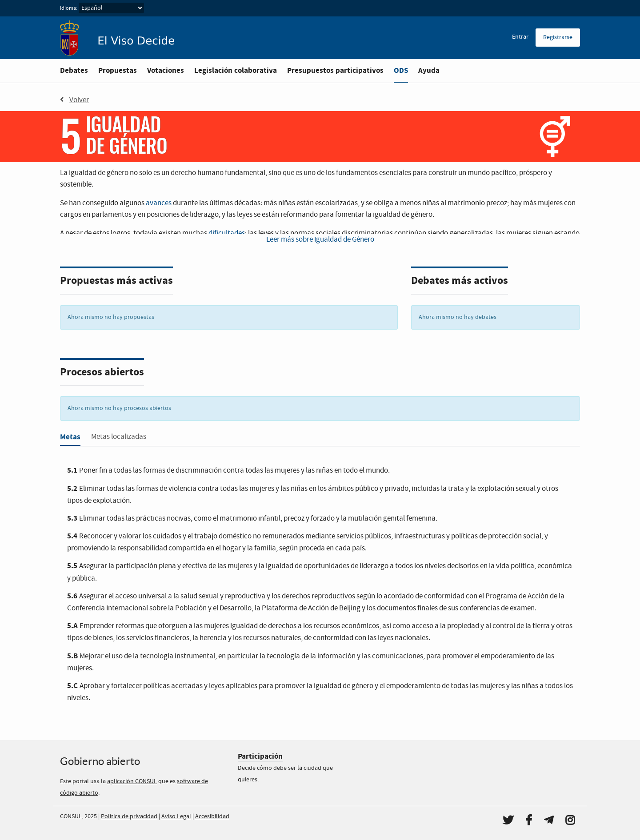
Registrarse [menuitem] (558, 37)
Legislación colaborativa (236, 70)
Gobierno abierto (100, 761)
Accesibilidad (212, 816)
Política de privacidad (129, 816)
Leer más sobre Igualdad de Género (320, 240)
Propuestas (118, 70)
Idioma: (69, 8)
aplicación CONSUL (132, 781)
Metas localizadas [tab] (119, 437)
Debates (74, 70)
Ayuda (429, 70)
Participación (260, 756)
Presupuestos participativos (335, 70)
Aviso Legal (176, 816)
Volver (74, 100)
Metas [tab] (70, 437)
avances (159, 203)
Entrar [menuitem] (520, 37)
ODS (401, 70)
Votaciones (166, 70)
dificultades (227, 233)
